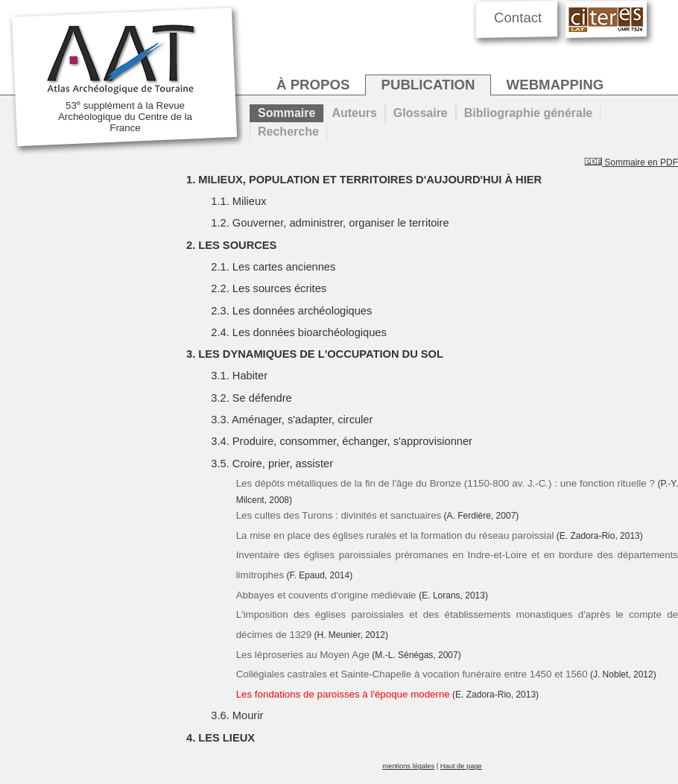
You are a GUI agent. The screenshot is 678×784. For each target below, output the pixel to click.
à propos (313, 85)
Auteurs (354, 113)
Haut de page (461, 766)
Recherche (288, 132)
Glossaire (421, 113)
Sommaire (286, 113)
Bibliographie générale (528, 113)
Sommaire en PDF (631, 162)
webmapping (555, 85)
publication (428, 85)
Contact (518, 18)
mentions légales (408, 766)
